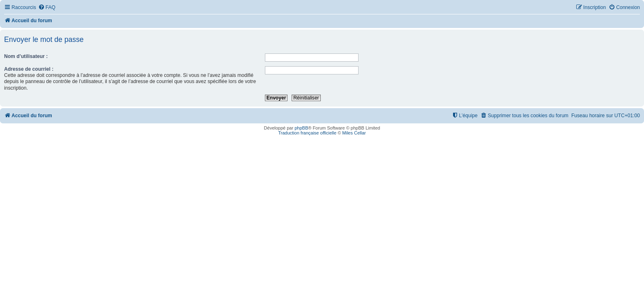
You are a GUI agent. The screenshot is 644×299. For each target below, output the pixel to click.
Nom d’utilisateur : (26, 56)
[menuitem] (47, 8)
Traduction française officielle (307, 133)
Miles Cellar (354, 133)
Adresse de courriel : (29, 69)
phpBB (301, 128)
